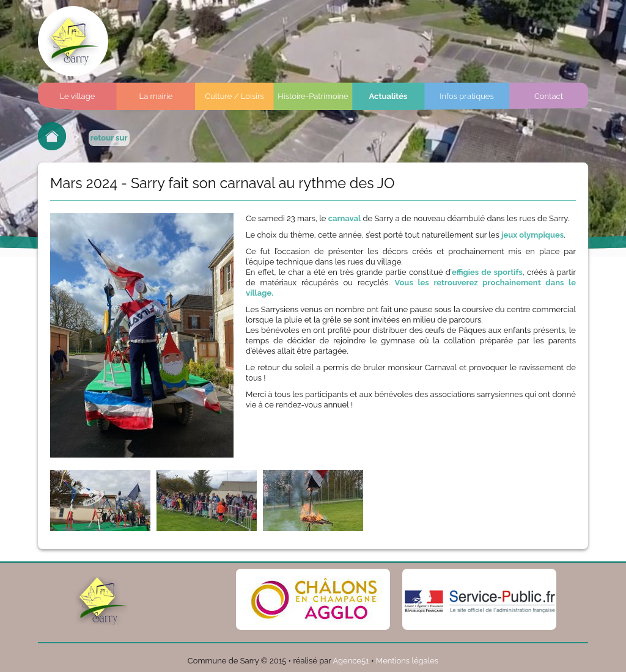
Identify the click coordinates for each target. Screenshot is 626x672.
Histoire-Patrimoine (313, 96)
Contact (549, 96)
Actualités (388, 96)
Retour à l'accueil (52, 136)
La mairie (156, 96)
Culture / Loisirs (234, 96)
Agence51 (351, 661)
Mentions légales (407, 661)
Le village (78, 96)
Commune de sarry (73, 41)
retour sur (109, 138)
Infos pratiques (467, 96)
